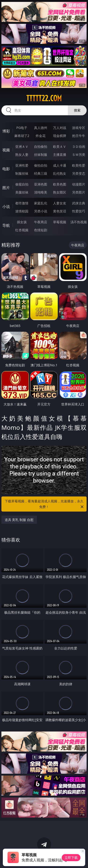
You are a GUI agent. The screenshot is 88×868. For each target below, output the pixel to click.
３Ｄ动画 (79, 147)
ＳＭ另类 (79, 155)
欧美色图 (60, 184)
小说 (6, 207)
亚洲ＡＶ (22, 147)
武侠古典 (79, 203)
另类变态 (79, 173)
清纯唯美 (41, 192)
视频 (6, 150)
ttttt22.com (44, 98)
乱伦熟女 (60, 173)
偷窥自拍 (22, 184)
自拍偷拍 (41, 147)
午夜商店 (41, 222)
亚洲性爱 (22, 165)
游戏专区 (79, 128)
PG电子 (22, 128)
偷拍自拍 (41, 165)
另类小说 (41, 211)
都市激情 (22, 203)
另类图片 (79, 192)
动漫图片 (79, 184)
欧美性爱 (79, 165)
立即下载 (71, 858)
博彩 (6, 131)
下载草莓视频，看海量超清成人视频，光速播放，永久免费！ (45, 504)
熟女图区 (60, 192)
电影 (6, 169)
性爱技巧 (79, 211)
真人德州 (41, 128)
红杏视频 (22, 230)
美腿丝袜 (22, 192)
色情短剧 (41, 230)
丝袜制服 (41, 155)
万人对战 (60, 128)
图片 (6, 188)
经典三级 (41, 173)
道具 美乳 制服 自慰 (19, 520)
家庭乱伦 (41, 203)
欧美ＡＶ (60, 147)
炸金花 (41, 136)
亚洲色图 (41, 184)
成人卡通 (60, 165)
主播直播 (60, 155)
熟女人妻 (22, 155)
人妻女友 (60, 203)
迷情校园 (22, 211)
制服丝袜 (22, 173)
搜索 (77, 110)
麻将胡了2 (22, 136)
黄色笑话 (60, 211)
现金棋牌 (60, 136)
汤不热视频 (79, 222)
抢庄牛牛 (79, 136)
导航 (6, 225)
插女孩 (22, 222)
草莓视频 (60, 222)
